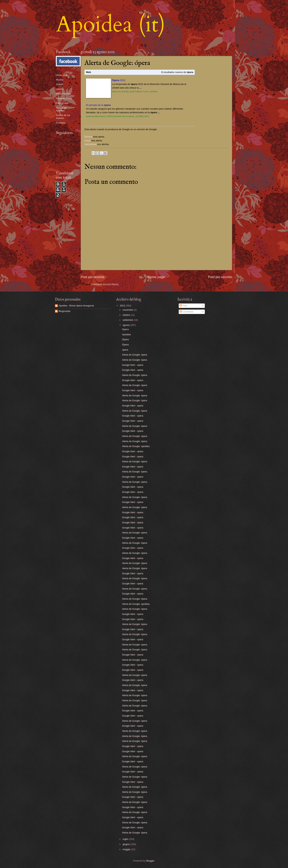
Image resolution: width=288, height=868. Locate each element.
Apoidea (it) (111, 25)
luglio (126, 839)
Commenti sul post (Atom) (105, 284)
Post (183, 306)
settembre (128, 320)
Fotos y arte (62, 103)
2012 (119, 80)
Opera (125, 329)
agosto (127, 325)
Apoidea (126, 334)
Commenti (186, 312)
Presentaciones (64, 98)
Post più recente (93, 277)
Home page (156, 277)
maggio (127, 849)
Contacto (61, 123)
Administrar (91, 144)
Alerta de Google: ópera (135, 355)
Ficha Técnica (63, 94)
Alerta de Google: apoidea (136, 446)
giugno (127, 844)
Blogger (150, 861)
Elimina (88, 137)
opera (125, 350)
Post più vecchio (220, 277)
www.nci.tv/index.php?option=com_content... (136, 91)
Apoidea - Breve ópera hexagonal (76, 306)
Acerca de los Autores (63, 117)
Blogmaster (65, 311)
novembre (128, 310)
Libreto (59, 89)
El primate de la (98, 105)
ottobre (127, 315)
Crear (88, 141)
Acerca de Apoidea (61, 109)
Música (60, 80)
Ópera (125, 345)
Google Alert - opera (133, 365)
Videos (59, 84)
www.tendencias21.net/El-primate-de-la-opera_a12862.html (117, 116)
